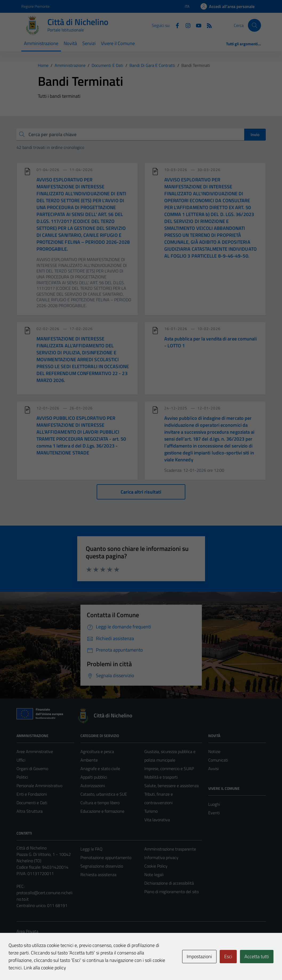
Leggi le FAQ (91, 849)
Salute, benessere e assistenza (171, 786)
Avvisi (213, 768)
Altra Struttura (30, 811)
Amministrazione (41, 43)
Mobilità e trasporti (161, 777)
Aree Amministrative (35, 751)
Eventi (214, 813)
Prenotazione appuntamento (106, 857)
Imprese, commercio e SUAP (169, 768)
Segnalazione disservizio (102, 866)
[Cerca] (254, 25)
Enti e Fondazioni (32, 794)
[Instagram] (186, 25)
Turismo (151, 811)
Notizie (214, 751)
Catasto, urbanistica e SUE (104, 794)
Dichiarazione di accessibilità (169, 883)
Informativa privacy (161, 857)
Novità (70, 43)
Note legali (154, 875)
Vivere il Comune (118, 43)
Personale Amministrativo (39, 786)
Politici (22, 777)
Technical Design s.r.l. (53, 965)
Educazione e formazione (102, 811)
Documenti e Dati (32, 803)
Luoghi (214, 804)
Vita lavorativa (157, 820)
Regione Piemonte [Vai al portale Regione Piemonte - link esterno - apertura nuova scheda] (35, 6)
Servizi (89, 43)
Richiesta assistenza (98, 875)
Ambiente (89, 760)
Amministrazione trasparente (170, 849)
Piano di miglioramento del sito (171, 892)
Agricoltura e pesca (97, 751)
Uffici (21, 760)
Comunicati (218, 760)
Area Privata (27, 931)
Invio (255, 135)
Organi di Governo (32, 768)
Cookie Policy (156, 866)
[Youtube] (197, 25)
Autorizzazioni (93, 786)
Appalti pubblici (94, 777)
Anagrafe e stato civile (100, 768)
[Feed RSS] (207, 25)
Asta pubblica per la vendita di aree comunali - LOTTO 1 (211, 342)
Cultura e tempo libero (100, 803)
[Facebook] (175, 25)
